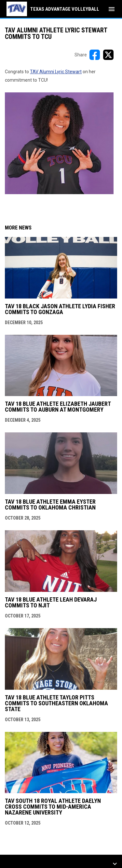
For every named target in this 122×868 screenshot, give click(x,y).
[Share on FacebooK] (95, 55)
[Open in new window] (59, 143)
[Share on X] (108, 55)
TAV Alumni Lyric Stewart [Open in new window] (56, 72)
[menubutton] (112, 9)
